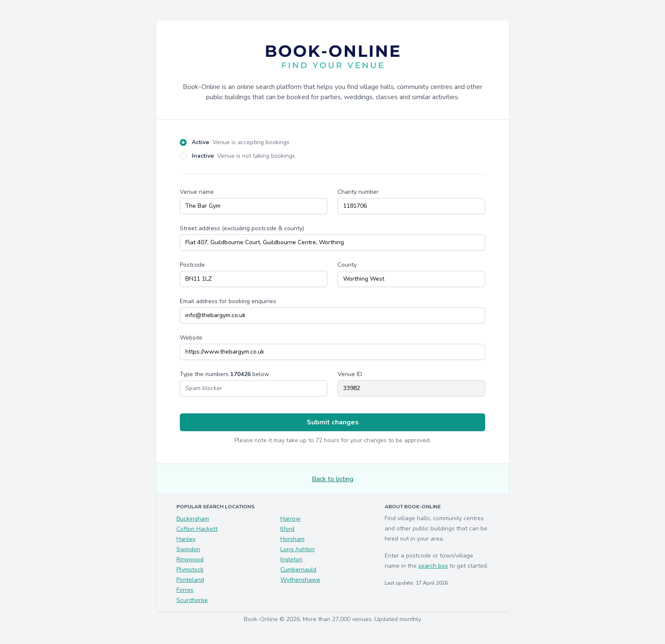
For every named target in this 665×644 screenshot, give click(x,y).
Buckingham (193, 519)
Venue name (197, 192)
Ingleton (291, 559)
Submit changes (333, 422)
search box (433, 566)
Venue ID (350, 374)
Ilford (287, 529)
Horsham (292, 539)
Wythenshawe (300, 580)
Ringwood (190, 559)
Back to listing (332, 479)
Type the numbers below (225, 374)
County (347, 265)
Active (241, 142)
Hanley (186, 539)
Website (191, 338)
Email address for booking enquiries (228, 301)
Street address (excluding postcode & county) (242, 228)
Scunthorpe (192, 600)
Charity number (358, 192)
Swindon (188, 549)
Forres (185, 590)
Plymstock (190, 570)
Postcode (192, 265)
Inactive (243, 156)
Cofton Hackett (197, 529)
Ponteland (190, 580)
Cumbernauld (298, 570)
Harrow (291, 519)
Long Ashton (298, 549)
